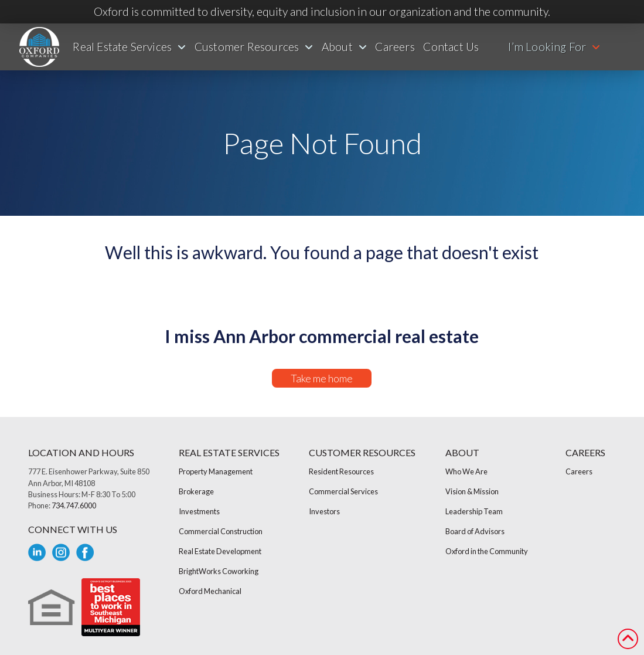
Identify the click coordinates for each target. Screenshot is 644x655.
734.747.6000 (74, 505)
